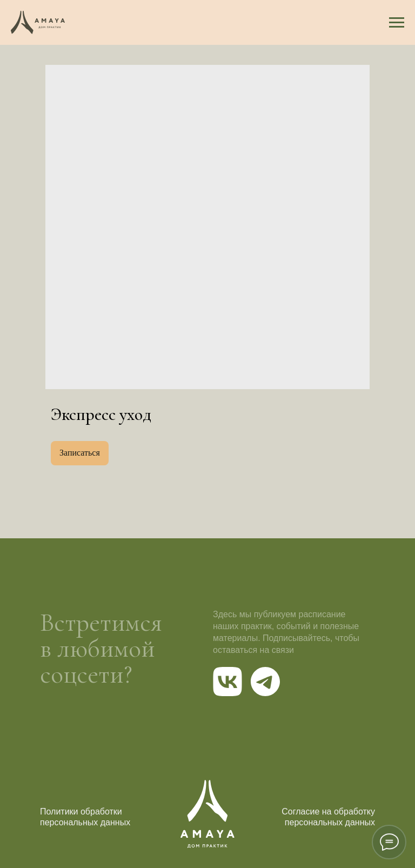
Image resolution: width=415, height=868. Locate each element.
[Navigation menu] (397, 23)
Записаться (80, 453)
